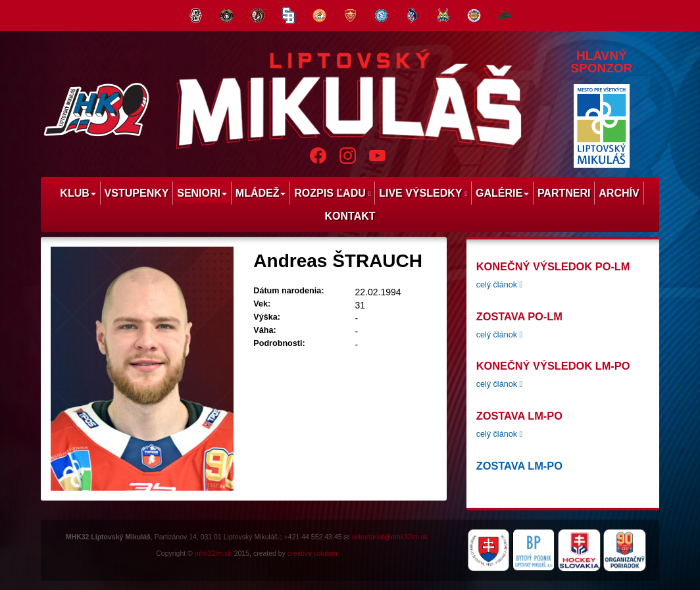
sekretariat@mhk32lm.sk (389, 537)
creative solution (312, 553)
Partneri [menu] (564, 193)
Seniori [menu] (202, 193)
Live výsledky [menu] (423, 193)
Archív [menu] (619, 193)
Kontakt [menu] (350, 216)
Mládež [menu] (261, 193)
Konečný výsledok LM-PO (553, 366)
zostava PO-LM (519, 316)
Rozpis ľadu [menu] (332, 193)
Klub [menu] (78, 193)
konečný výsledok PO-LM (553, 266)
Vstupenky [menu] (137, 193)
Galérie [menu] (502, 193)
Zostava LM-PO (519, 416)
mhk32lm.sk (213, 553)
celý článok (499, 285)
